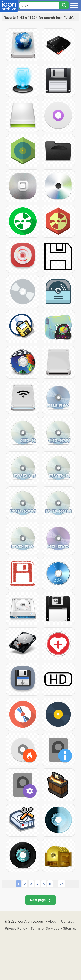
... (55, 884)
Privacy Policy (16, 928)
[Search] (64, 5)
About (53, 921)
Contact (67, 921)
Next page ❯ (40, 900)
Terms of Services (45, 928)
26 (62, 884)
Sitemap (70, 928)
